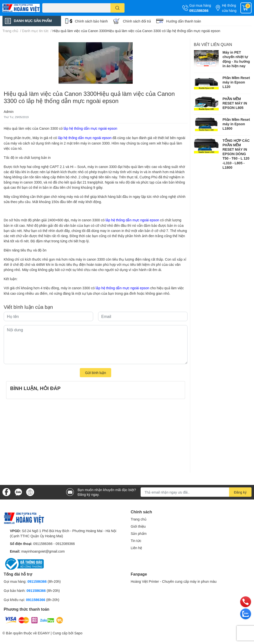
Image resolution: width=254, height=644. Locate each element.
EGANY (44, 633)
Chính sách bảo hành (91, 21)
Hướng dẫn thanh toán (183, 21)
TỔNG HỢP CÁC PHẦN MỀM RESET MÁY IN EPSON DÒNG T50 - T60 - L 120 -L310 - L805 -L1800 (236, 154)
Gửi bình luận (95, 373)
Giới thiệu (138, 526)
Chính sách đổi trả (137, 21)
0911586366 (199, 10)
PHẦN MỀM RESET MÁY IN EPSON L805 (235, 103)
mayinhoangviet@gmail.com (43, 551)
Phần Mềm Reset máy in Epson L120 (236, 82)
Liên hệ (136, 548)
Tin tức (136, 541)
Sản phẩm (139, 533)
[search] (117, 8)
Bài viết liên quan (213, 44)
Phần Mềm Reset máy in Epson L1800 (236, 124)
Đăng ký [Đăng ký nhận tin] (240, 492)
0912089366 (65, 544)
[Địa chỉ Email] (196, 492)
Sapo (78, 633)
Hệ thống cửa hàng (229, 8)
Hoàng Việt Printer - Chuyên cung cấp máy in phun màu (174, 581)
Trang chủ (139, 519)
